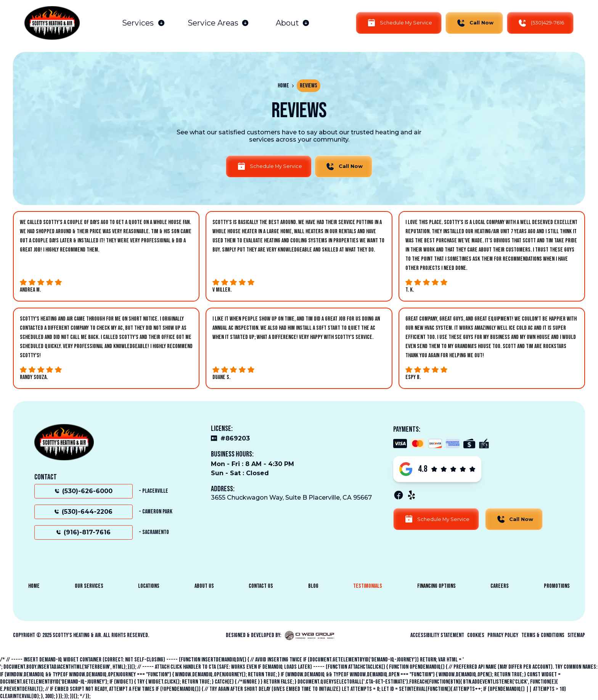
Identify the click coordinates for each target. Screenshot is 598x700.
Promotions (557, 586)
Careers (500, 586)
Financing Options (436, 586)
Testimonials (368, 586)
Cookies (476, 635)
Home (283, 86)
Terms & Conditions (543, 635)
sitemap (576, 635)
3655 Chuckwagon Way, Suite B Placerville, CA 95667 (291, 498)
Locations (149, 586)
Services (138, 23)
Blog (313, 586)
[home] (52, 23)
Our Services (89, 586)
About (287, 23)
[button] (144, 23)
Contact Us (261, 586)
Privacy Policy (503, 635)
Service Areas (213, 23)
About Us (204, 586)
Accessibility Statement (437, 635)
